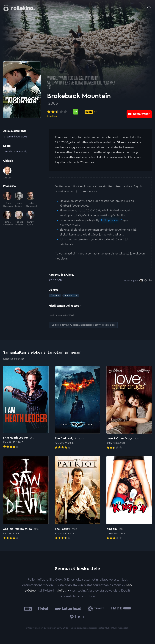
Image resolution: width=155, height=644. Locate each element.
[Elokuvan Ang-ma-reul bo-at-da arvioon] (26, 498)
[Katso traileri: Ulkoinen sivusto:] (139, 112)
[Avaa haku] (149, 6)
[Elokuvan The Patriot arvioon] (78, 498)
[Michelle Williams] (19, 218)
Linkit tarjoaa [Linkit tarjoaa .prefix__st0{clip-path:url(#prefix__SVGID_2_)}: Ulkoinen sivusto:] (62, 315)
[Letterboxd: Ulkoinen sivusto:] (68, 608)
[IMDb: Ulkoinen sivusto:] (28, 608)
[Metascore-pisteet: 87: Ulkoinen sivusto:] (77, 112)
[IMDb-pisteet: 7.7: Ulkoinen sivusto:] (93, 112)
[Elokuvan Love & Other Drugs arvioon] (129, 408)
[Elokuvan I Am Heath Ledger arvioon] (26, 407)
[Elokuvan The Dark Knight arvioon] (78, 408)
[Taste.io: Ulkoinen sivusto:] (78, 617)
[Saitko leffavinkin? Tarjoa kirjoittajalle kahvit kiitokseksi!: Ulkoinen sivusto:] (83, 325)
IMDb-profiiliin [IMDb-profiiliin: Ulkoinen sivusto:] (110, 220)
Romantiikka (71, 295)
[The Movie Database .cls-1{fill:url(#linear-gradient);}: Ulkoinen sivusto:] (120, 608)
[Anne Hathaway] (7, 200)
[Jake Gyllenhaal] (30, 200)
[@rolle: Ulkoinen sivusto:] (146, 280)
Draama (55, 295)
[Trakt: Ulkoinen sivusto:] (97, 608)
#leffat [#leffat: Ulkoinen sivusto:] (61, 590)
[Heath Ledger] (19, 200)
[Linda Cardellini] (7, 218)
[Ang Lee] (7, 173)
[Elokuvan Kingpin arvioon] (129, 498)
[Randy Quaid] (30, 218)
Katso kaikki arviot (17, 359)
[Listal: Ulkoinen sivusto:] (43, 608)
